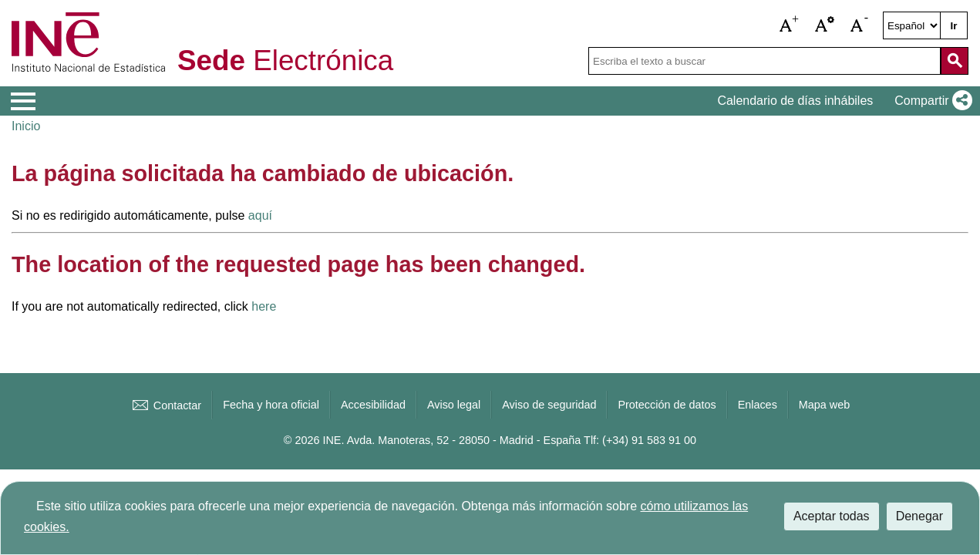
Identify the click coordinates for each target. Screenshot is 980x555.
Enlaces (758, 405)
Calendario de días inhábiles (795, 101)
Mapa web (824, 405)
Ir (954, 26)
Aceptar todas (832, 516)
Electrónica (285, 61)
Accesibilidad (373, 405)
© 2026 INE (313, 440)
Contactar (166, 405)
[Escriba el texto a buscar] (764, 61)
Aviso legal (454, 405)
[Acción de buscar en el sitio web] (955, 61)
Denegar (919, 516)
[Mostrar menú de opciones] (23, 102)
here (264, 306)
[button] (790, 25)
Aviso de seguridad (549, 405)
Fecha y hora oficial (271, 405)
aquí (260, 215)
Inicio (26, 126)
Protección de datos (667, 405)
